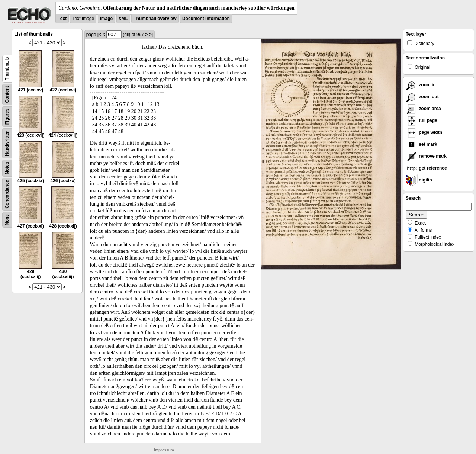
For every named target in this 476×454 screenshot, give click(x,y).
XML (123, 19)
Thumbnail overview (155, 19)
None (7, 220)
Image (107, 19)
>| (151, 35)
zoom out (422, 97)
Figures (7, 117)
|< (99, 35)
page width (424, 132)
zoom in (421, 85)
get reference (426, 168)
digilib (419, 180)
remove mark (426, 156)
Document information (206, 19)
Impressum (164, 450)
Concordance (7, 194)
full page (422, 120)
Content (7, 94)
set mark (422, 144)
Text (62, 19)
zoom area (423, 109)
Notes (7, 168)
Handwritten (7, 143)
